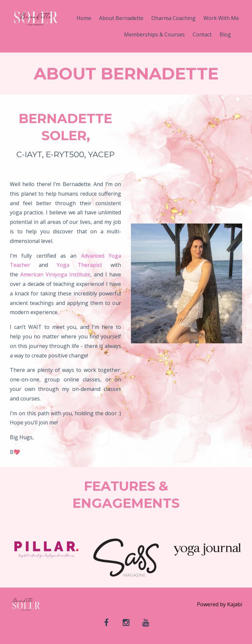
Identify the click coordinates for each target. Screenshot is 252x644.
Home (84, 18)
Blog (225, 34)
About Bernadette (121, 18)
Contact (202, 34)
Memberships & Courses (154, 34)
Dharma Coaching (173, 18)
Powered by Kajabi (220, 604)
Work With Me (221, 18)
